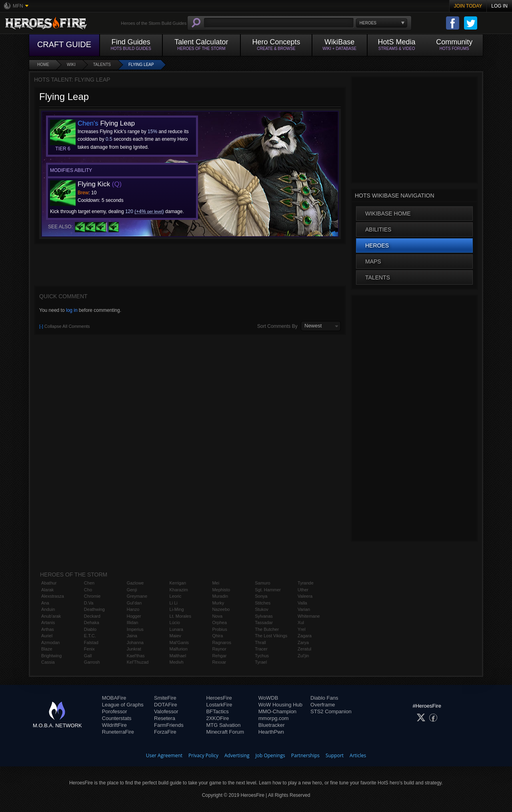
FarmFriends (169, 725)
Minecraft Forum (225, 732)
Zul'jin (303, 656)
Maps (373, 261)
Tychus (262, 656)
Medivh (177, 662)
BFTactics (217, 711)
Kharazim (179, 590)
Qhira (217, 636)
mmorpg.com (274, 718)
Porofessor (115, 711)
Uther (303, 590)
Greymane (137, 596)
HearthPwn (271, 732)
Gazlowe (135, 583)
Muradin (220, 596)
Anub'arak (51, 616)
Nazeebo (221, 609)
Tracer (261, 649)
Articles (358, 755)
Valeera (305, 596)
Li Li (174, 603)
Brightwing (51, 656)
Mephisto (221, 590)
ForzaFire (165, 732)
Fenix (89, 649)
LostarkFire (219, 705)
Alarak (47, 590)
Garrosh (92, 662)
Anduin (48, 609)
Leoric (176, 596)
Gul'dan (134, 603)
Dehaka (92, 622)
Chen (89, 583)
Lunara (176, 629)
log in (72, 310)
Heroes (377, 245)
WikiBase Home (388, 213)
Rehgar (219, 656)
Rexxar (219, 662)
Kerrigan (178, 583)
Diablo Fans (324, 698)
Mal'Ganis (179, 642)
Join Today (468, 6)
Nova (217, 616)
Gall (88, 656)
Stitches (263, 603)
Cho (88, 590)
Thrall (260, 642)
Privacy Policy (203, 755)
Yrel (302, 629)
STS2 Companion (331, 711)
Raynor (219, 649)
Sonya (261, 596)
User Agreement (164, 755)
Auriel (47, 636)
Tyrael (261, 662)
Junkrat (134, 649)
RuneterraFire (118, 732)
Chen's (88, 123)
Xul (301, 622)
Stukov (262, 609)
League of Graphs (123, 705)
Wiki (71, 65)
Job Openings (270, 755)
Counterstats (117, 718)
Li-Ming (177, 609)
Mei (216, 583)
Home (43, 65)
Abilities (378, 229)
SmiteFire (165, 698)
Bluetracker (272, 725)
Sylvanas (264, 616)
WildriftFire (114, 725)
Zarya (303, 642)
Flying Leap (141, 65)
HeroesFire (219, 698)
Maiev (175, 636)
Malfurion (179, 649)
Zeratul (304, 649)
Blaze (47, 649)
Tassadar (264, 622)
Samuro (263, 583)
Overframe (323, 705)
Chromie (92, 596)
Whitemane (309, 616)
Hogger (134, 616)
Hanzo (133, 609)
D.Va (89, 603)
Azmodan (50, 642)
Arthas (48, 629)
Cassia (48, 662)
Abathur (49, 583)
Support (335, 755)
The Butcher (267, 629)
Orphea (219, 622)
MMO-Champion (277, 711)
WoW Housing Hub (280, 705)
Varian (304, 609)
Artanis (48, 622)
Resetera (165, 718)
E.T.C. (90, 636)
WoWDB (268, 698)
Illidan (133, 622)
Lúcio (175, 622)
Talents (102, 65)
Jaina (132, 636)
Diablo (90, 629)
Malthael (178, 656)
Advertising (237, 755)
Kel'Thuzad (138, 662)
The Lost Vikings (271, 636)
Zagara (305, 636)
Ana (45, 603)
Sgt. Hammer (268, 590)
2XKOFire (217, 718)
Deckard (92, 616)
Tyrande (306, 583)
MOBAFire (114, 698)
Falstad (91, 642)
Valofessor (166, 711)
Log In (499, 6)
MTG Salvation (223, 725)
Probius (219, 629)
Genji (132, 590)
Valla (302, 603)
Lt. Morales (180, 616)
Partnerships (305, 755)
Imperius (135, 629)
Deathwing (94, 609)
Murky (218, 603)
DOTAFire (166, 705)
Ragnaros (222, 642)
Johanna (135, 642)
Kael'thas (136, 656)
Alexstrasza (53, 596)
